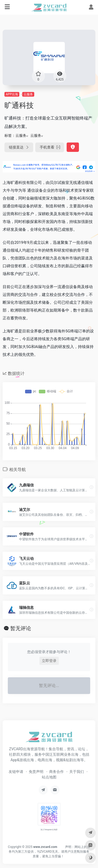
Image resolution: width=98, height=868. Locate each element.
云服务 (28, 94)
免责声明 (36, 772)
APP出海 (12, 94)
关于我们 (77, 772)
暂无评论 (21, 628)
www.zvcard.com (45, 847)
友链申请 (16, 772)
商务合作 (56, 772)
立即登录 (49, 661)
